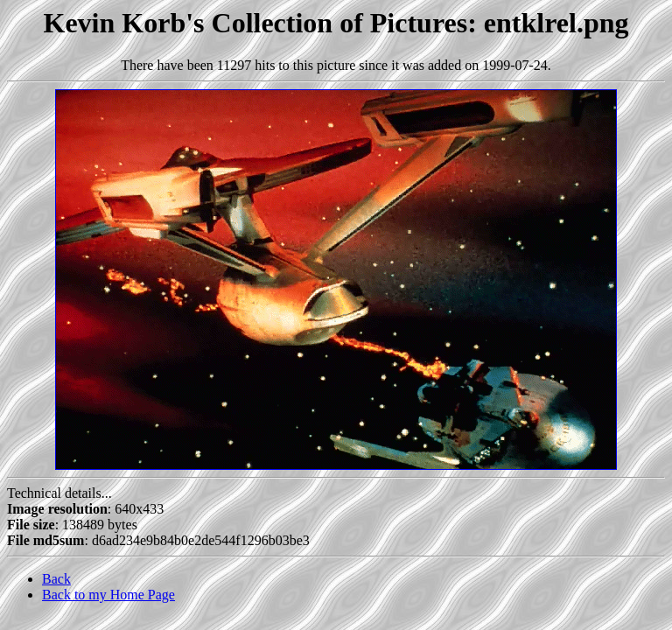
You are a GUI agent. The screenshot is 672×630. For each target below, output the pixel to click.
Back (56, 579)
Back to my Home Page (108, 595)
